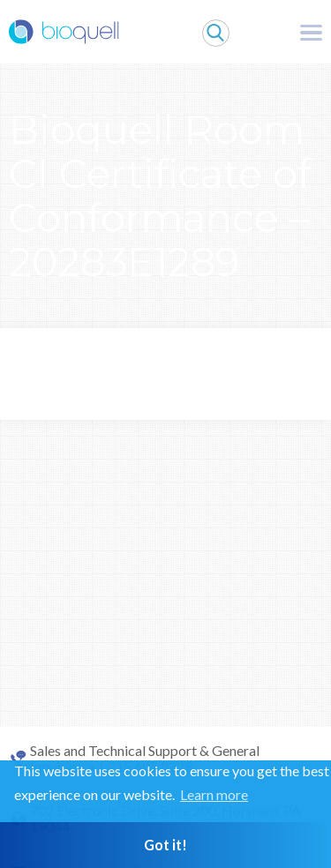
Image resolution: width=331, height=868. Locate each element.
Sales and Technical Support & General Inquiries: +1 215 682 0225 (145, 759)
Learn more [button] (214, 794)
